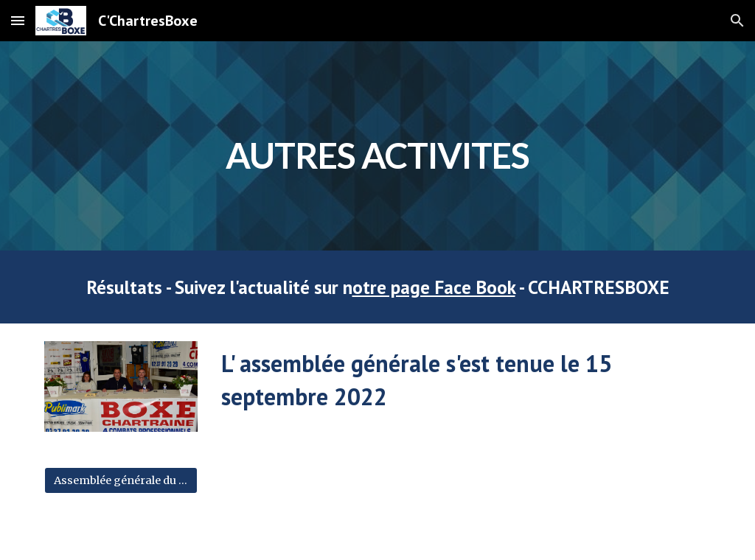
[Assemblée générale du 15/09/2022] (121, 480)
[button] (18, 20)
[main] (378, 146)
